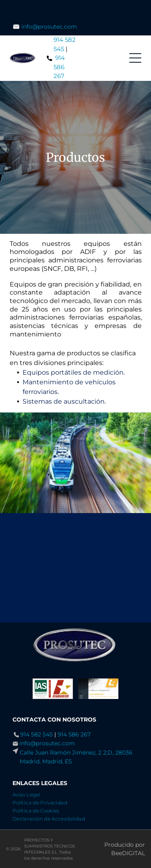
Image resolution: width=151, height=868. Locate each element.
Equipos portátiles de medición (73, 372)
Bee (117, 853)
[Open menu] (135, 58)
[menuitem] (29, 794)
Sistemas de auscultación (64, 401)
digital (133, 853)
